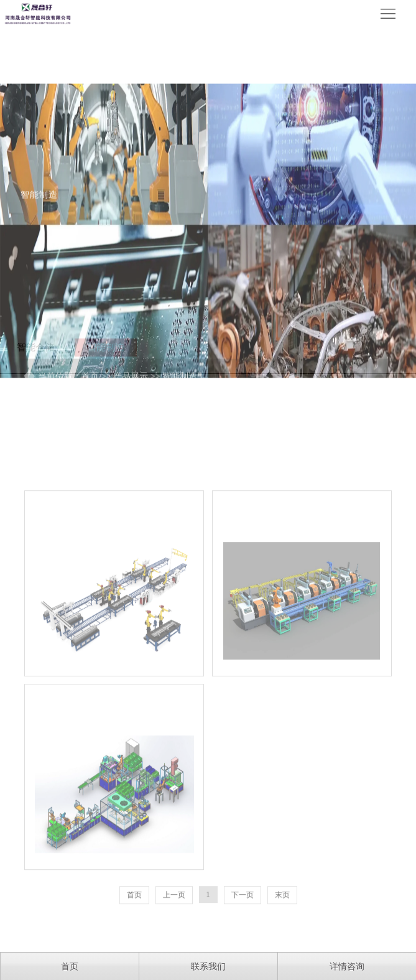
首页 (134, 936)
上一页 (174, 936)
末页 (282, 936)
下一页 (243, 936)
